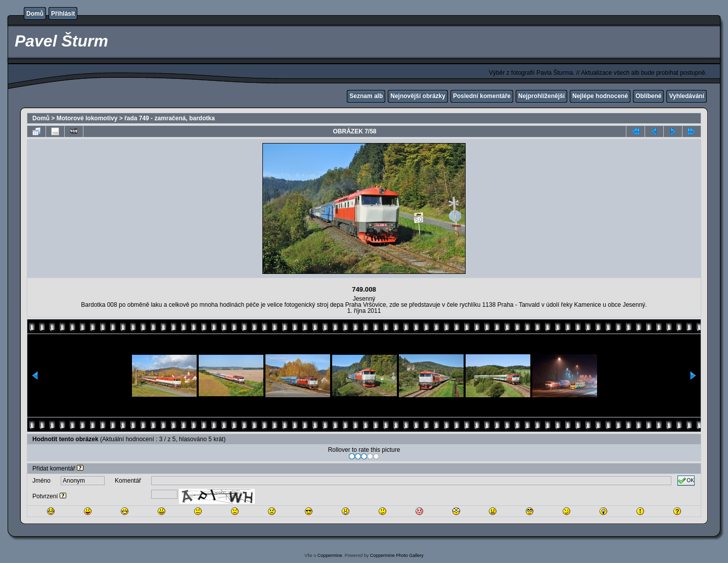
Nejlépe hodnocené (600, 96)
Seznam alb (366, 96)
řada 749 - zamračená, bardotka (170, 118)
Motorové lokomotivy (87, 118)
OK (686, 481)
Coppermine (330, 555)
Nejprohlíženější (541, 96)
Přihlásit (63, 14)
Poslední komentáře (482, 96)
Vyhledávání (687, 96)
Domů (35, 14)
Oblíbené (648, 96)
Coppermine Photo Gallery (397, 555)
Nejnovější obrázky (418, 96)
